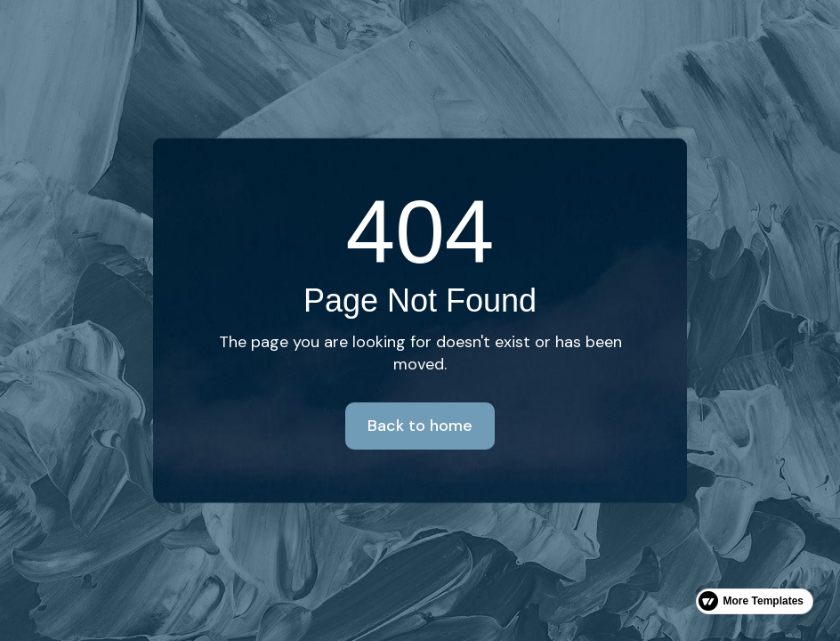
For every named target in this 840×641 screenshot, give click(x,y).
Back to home (420, 426)
